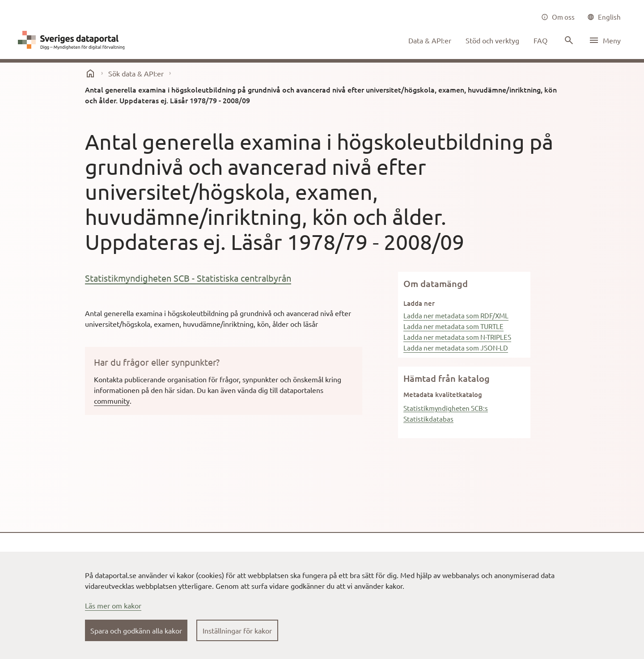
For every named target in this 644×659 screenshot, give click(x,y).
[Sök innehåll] (568, 40)
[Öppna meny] (605, 40)
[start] (90, 73)
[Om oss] (558, 17)
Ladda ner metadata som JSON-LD (456, 348)
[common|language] (604, 17)
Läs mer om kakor (113, 605)
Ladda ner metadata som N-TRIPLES (457, 337)
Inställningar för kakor (237, 630)
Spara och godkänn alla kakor (136, 630)
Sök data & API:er (136, 73)
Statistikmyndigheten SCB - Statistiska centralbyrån (188, 278)
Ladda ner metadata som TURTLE (453, 326)
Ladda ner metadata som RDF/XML (456, 315)
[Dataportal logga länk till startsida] (73, 40)
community (112, 401)
